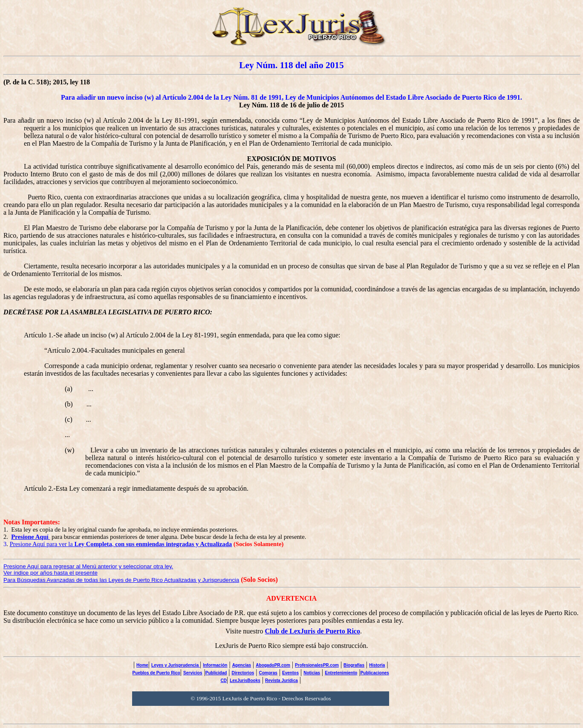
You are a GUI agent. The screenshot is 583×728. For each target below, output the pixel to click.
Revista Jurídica (281, 681)
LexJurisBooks (245, 681)
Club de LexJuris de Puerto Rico (312, 631)
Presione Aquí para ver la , (121, 544)
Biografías (354, 665)
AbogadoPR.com (273, 665)
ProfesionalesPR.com (317, 665)
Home (142, 665)
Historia (377, 665)
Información (215, 665)
